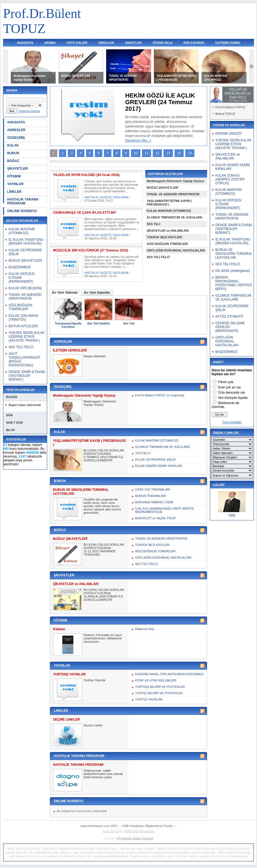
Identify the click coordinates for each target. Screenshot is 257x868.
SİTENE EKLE (162, 43)
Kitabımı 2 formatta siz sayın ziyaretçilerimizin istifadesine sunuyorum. (103, 638)
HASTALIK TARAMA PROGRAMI (23, 201)
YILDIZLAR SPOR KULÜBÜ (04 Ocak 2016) (86, 175)
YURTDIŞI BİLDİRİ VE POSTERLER (160, 687)
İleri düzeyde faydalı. (233, 398)
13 (168, 153)
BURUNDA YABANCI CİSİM (154, 502)
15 (190, 153)
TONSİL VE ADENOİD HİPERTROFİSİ (25, 297)
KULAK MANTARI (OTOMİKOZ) (22, 231)
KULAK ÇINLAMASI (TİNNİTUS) (23, 318)
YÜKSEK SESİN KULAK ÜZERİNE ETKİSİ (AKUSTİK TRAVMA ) (27, 337)
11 (147, 153)
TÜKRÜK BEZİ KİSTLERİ (164, 237)
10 (136, 153)
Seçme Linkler (93, 725)
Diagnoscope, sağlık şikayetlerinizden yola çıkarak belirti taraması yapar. (103, 774)
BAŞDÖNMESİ (20, 267)
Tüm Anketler (232, 422)
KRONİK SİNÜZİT (229, 134)
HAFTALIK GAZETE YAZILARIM (106, 197)
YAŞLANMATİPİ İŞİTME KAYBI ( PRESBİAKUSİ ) (169, 203)
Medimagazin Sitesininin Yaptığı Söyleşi (175, 181)
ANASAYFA (25, 43)
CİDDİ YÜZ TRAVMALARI (153, 490)
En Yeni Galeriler (97, 293)
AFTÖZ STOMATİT (229, 317)
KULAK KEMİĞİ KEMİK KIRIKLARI (159, 466)
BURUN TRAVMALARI (150, 496)
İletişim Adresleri (95, 356)
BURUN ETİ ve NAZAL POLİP (156, 518)
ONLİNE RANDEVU (22, 211)
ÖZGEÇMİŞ (16, 138)
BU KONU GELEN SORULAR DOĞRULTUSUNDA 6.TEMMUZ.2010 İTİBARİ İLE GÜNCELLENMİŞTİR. (104, 455)
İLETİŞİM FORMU (228, 43)
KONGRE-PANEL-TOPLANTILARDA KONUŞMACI (170, 674)
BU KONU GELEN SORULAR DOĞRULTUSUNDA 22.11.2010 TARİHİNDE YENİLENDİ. (104, 550)
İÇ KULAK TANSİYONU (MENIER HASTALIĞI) (26, 242)
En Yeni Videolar (65, 293)
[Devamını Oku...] (138, 140)
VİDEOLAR (106, 43)
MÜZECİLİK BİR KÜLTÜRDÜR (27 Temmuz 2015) (91, 250)
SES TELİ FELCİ (21, 347)
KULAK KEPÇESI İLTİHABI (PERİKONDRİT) (22, 278)
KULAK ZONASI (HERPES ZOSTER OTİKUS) (230, 179)
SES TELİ (153, 224)
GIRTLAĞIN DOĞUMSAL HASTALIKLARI (176, 250)
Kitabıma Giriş (145, 629)
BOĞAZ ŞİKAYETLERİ (76, 76)
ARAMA (50, 43)
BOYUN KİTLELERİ (23, 326)
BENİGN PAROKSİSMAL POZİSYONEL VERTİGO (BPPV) (234, 283)
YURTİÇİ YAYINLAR (149, 699)
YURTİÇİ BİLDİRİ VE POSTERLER (159, 693)
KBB (232, 515)
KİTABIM (14, 176)
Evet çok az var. (230, 387)
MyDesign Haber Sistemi (135, 838)
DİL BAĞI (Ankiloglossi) (233, 271)
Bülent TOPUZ (225, 114)
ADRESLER (16, 130)
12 (157, 153)
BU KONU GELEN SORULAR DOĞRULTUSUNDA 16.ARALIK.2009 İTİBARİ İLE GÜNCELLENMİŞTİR (104, 595)
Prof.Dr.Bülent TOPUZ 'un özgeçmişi (160, 395)
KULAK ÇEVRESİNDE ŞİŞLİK (156, 459)
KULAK (13, 145)
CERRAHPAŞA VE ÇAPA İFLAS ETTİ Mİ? (85, 213)
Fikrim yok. (226, 382)
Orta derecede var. (232, 393)
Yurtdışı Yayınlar (95, 680)
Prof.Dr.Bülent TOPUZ (230, 107)
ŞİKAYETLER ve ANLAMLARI (168, 231)
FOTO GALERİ (77, 43)
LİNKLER (14, 192)
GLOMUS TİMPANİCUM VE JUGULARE (175, 217)
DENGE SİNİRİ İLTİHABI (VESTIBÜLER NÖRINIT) (27, 376)
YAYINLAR (15, 184)
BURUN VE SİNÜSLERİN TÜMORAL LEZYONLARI (234, 254)
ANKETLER (133, 43)
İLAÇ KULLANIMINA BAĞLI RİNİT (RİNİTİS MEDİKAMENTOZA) (164, 510)
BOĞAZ (13, 161)
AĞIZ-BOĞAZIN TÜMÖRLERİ (20, 307)
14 (179, 153)
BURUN (13, 153)
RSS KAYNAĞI (194, 43)
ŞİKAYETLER (18, 169)
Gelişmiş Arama (29, 111)
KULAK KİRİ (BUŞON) (25, 288)
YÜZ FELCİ (143, 453)
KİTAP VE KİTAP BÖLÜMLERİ (156, 680)
